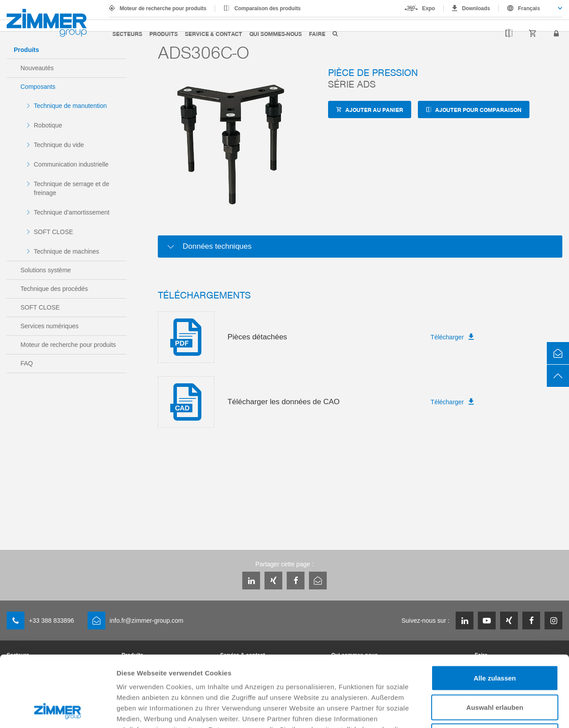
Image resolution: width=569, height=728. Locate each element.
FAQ (27, 363)
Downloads (476, 8)
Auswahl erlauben (495, 641)
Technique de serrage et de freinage (72, 188)
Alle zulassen (495, 611)
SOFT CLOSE (53, 232)
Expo (429, 8)
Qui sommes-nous (276, 34)
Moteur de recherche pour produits (163, 8)
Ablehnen (495, 670)
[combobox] (531, 8)
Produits (164, 34)
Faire (317, 34)
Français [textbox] (529, 8)
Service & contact (214, 34)
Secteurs (127, 34)
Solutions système (46, 270)
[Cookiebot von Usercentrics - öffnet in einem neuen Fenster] (58, 711)
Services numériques (50, 326)
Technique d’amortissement (72, 212)
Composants (38, 87)
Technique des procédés (54, 289)
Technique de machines (66, 251)
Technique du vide (59, 145)
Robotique (48, 125)
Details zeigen (473, 710)
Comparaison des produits (267, 8)
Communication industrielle (71, 164)
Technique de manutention (70, 106)
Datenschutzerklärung (348, 674)
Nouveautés (37, 68)
